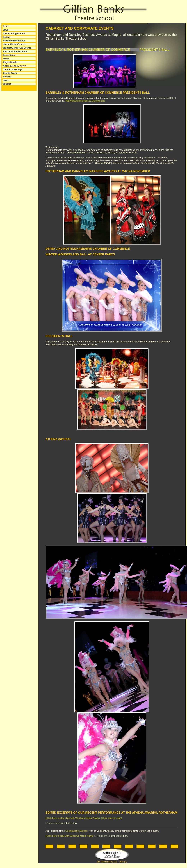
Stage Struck (9, 62)
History (6, 37)
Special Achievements (15, 51)
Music (6, 59)
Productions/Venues (14, 41)
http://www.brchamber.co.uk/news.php (85, 101)
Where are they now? (14, 66)
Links (5, 80)
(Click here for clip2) (111, 818)
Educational (9, 55)
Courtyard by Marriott (77, 831)
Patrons (7, 77)
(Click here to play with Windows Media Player (70, 836)
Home (6, 26)
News (5, 30)
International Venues (14, 44)
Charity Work (10, 73)
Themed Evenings (12, 69)
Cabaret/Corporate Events (17, 48)
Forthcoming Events (14, 33)
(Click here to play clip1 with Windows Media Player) (73, 818)
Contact (7, 84)
